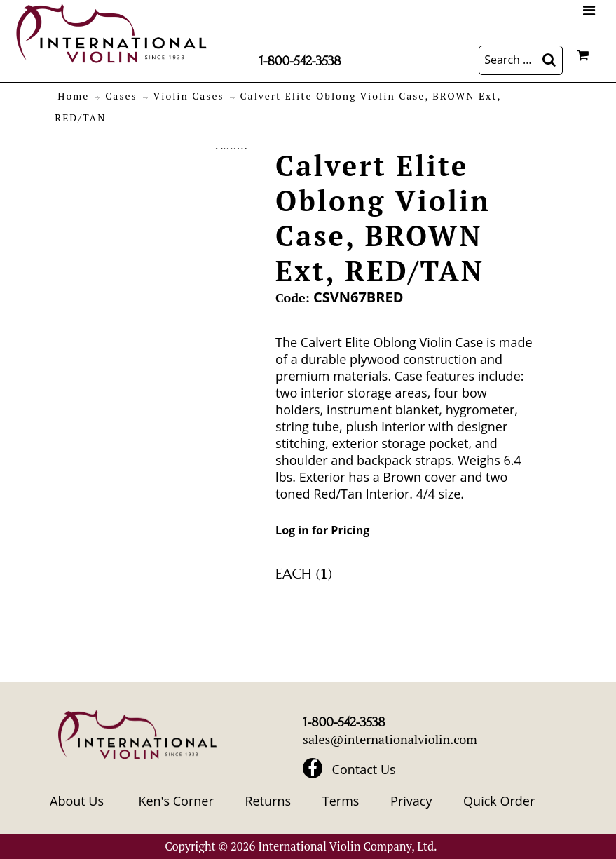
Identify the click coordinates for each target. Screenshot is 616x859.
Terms (341, 801)
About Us (77, 801)
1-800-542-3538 (300, 61)
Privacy (411, 801)
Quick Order (499, 801)
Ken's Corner (176, 801)
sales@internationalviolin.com (390, 739)
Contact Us (364, 769)
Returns (268, 801)
